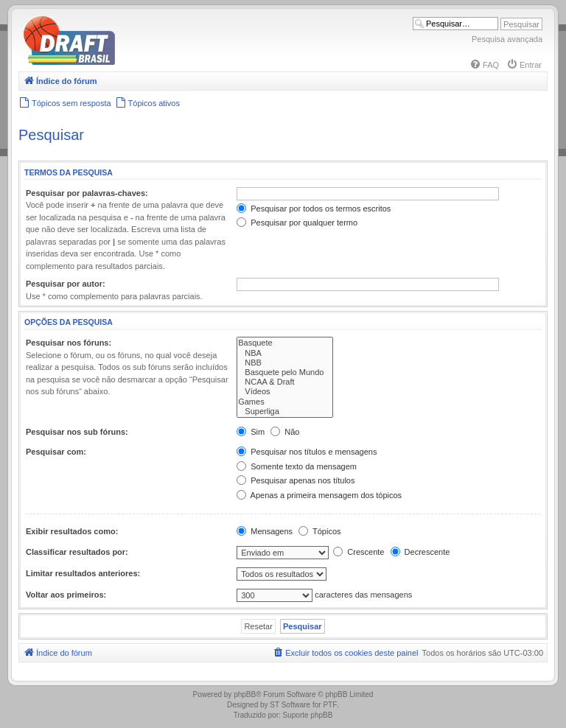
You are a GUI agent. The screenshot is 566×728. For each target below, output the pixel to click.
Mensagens (265, 531)
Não (285, 432)
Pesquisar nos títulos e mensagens (307, 452)
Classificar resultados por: (77, 552)
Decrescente (420, 552)
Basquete (285, 343)
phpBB (245, 694)
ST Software (290, 705)
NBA (285, 353)
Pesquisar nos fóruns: (69, 343)
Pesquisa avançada (507, 39)
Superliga (285, 412)
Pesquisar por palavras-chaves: (87, 193)
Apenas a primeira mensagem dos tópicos (319, 495)
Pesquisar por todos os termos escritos (314, 209)
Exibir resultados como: (72, 531)
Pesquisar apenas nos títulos (296, 480)
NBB (285, 363)
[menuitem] (484, 65)
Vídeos (285, 392)
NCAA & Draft (285, 382)
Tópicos (319, 531)
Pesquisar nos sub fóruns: (77, 432)
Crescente (359, 552)
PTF (330, 705)
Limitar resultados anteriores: (83, 573)
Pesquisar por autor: (66, 284)
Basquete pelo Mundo (285, 372)
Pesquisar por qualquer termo (297, 223)
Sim (251, 432)
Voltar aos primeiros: (66, 595)
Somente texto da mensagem (297, 466)
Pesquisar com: (56, 452)
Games (285, 402)
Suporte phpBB (308, 715)
